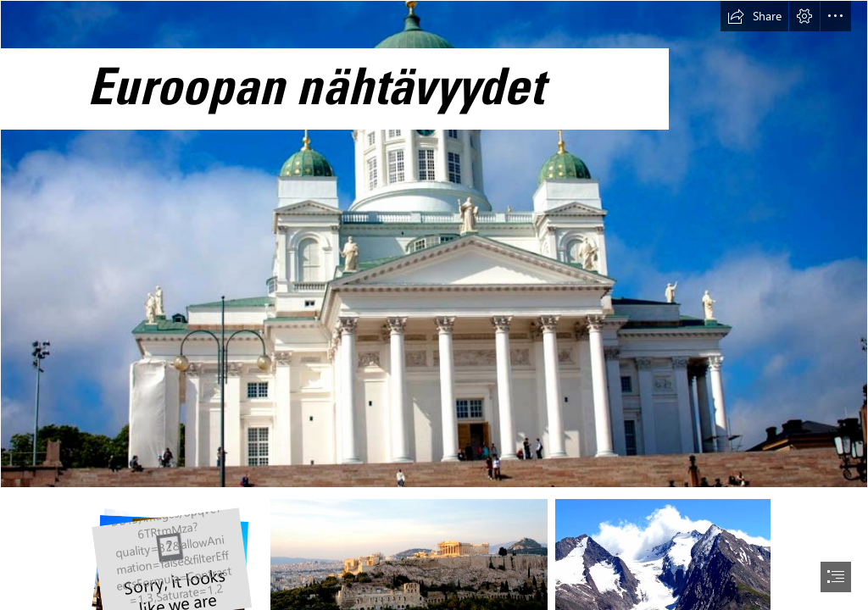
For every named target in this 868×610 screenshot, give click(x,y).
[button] (754, 16)
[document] (434, 305)
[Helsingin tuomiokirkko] (434, 244)
